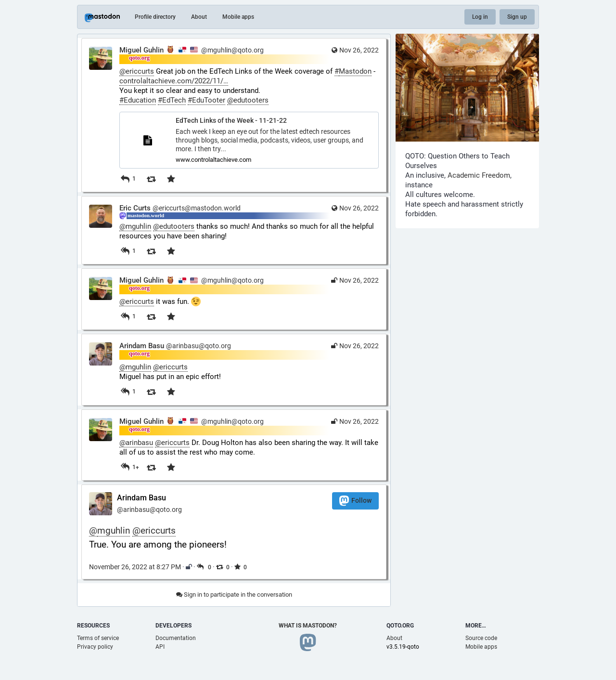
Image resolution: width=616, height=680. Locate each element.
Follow (355, 501)
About (199, 17)
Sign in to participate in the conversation (234, 595)
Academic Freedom (479, 175)
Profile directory (155, 17)
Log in (480, 17)
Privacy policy (95, 647)
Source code (481, 638)
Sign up (517, 17)
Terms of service (98, 638)
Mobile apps (238, 17)
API (160, 647)
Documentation (176, 638)
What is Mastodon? (308, 626)
